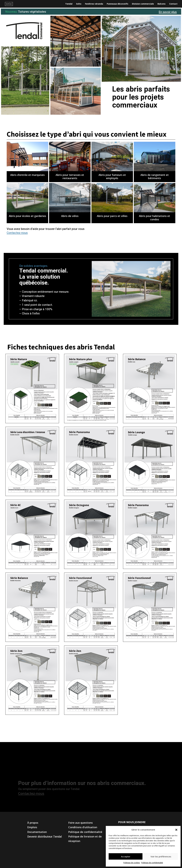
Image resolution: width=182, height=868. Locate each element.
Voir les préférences (161, 856)
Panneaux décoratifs (118, 4)
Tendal (69, 4)
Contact (173, 4)
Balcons (162, 4)
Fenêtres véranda (94, 4)
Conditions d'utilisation (83, 827)
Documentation (37, 832)
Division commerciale (143, 4)
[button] (176, 830)
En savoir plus (168, 12)
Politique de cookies (132, 863)
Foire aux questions (80, 823)
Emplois (32, 827)
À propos (33, 823)
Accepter (126, 856)
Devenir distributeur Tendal (45, 836)
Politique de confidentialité (152, 863)
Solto (79, 4)
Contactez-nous (17, 233)
